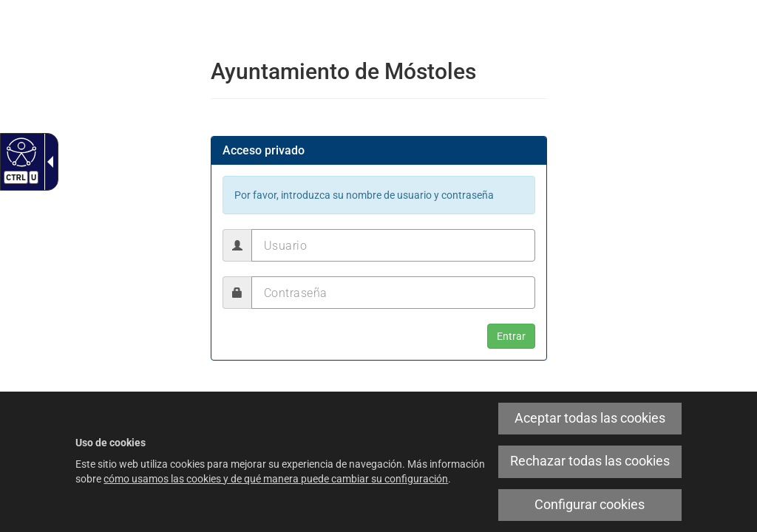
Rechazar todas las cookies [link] (590, 461)
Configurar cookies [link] (590, 505)
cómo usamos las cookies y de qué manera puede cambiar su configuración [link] (276, 479)
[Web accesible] (20, 151)
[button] (511, 336)
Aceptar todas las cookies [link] (590, 418)
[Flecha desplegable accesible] (47, 162)
